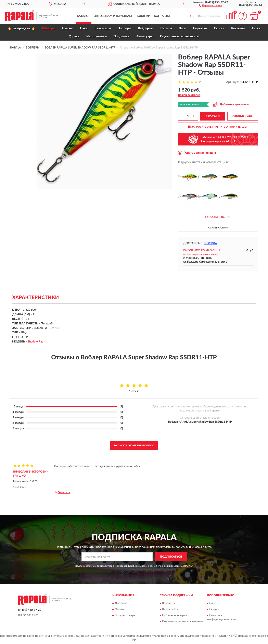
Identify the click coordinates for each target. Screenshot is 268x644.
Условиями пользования (170, 566)
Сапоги (219, 28)
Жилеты (166, 28)
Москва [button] (210, 243)
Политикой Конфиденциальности (134, 566)
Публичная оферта (174, 616)
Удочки (74, 36)
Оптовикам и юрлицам (113, 16)
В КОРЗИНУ (213, 116)
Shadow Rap (36, 342)
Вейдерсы (145, 28)
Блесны (68, 28)
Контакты (162, 16)
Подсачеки (122, 36)
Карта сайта (170, 610)
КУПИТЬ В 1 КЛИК (243, 116)
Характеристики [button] (218, 228)
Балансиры (103, 28)
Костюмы (238, 28)
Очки (84, 28)
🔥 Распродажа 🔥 (21, 28)
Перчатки (200, 28)
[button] (210, 5)
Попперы (124, 28)
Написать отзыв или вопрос (134, 446)
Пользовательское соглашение (182, 622)
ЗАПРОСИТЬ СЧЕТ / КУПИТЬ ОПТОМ (218, 127)
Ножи (256, 28)
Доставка (121, 603)
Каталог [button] (84, 16)
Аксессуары (145, 36)
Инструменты (97, 36)
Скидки (214, 610)
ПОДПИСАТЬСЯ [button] (171, 557)
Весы (182, 28)
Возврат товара (125, 616)
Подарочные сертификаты (180, 36)
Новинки (143, 16)
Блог (212, 603)
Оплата (120, 610)
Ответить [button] (62, 492)
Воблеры (49, 28)
